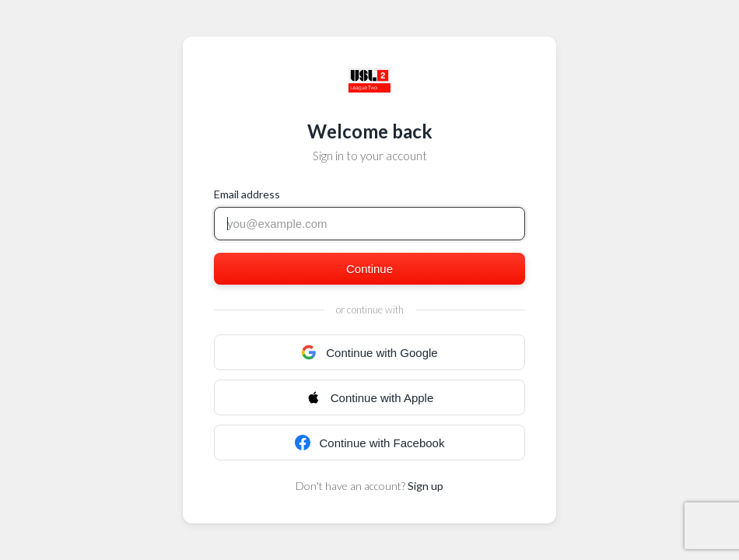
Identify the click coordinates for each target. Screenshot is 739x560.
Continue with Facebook (370, 443)
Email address (247, 194)
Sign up (426, 486)
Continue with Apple (370, 397)
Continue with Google (369, 352)
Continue (369, 269)
